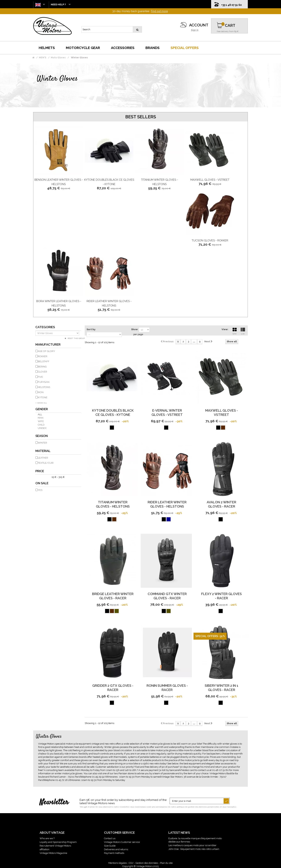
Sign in (195, 30)
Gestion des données (147, 863)
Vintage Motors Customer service (122, 842)
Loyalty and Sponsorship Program (58, 842)
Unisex (42, 428)
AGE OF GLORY (46, 351)
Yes (40, 490)
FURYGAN (44, 382)
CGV (131, 863)
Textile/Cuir (46, 463)
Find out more (159, 11)
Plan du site (166, 863)
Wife (41, 421)
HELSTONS (44, 387)
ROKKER (43, 356)
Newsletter (54, 803)
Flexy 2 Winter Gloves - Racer (221, 596)
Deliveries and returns (116, 849)
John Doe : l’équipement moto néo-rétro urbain (194, 849)
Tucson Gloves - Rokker (210, 240)
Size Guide (110, 846)
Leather (43, 458)
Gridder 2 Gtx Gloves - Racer (113, 688)
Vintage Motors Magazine (53, 853)
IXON (41, 392)
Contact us (110, 838)
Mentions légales (118, 863)
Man (41, 418)
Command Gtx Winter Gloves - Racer (167, 596)
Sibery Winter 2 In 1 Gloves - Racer (221, 688)
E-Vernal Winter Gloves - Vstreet (167, 413)
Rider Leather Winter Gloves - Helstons (167, 504)
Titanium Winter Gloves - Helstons (113, 504)
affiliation (44, 849)
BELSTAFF (44, 361)
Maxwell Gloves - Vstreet (210, 180)
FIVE (40, 377)
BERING (42, 367)
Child (41, 425)
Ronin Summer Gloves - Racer (167, 688)
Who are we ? (47, 838)
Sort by (91, 329)
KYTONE (43, 397)
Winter (42, 443)
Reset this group (76, 338)
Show (134, 329)
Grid (235, 331)
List (243, 331)
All (40, 414)
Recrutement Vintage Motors (55, 846)
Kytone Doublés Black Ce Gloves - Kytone (113, 413)
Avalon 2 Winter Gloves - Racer (221, 504)
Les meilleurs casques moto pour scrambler (192, 845)
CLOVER (42, 372)
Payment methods (114, 853)
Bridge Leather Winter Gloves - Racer (113, 596)
